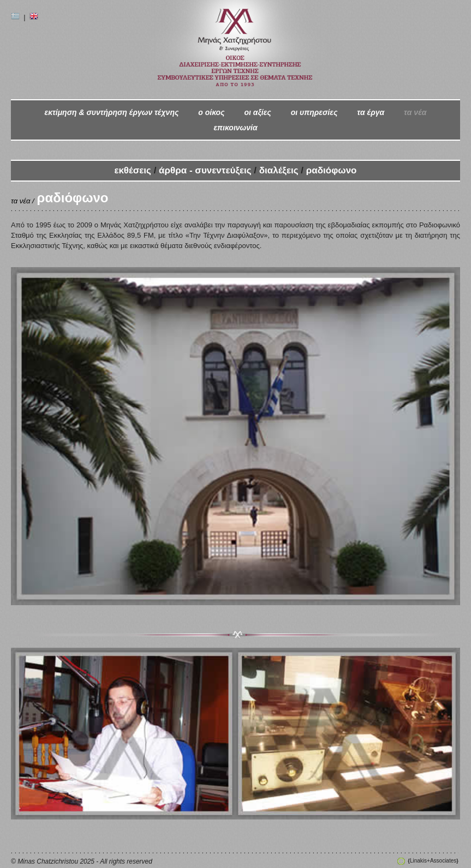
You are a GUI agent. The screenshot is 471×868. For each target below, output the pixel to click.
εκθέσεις (134, 170)
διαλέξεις (279, 170)
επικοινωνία (235, 128)
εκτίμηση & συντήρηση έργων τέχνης (111, 112)
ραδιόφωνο (332, 170)
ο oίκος (211, 112)
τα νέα (415, 112)
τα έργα (371, 112)
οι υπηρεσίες (314, 112)
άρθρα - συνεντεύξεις (206, 170)
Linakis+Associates (433, 861)
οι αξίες (257, 112)
